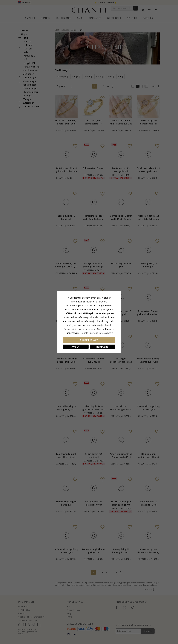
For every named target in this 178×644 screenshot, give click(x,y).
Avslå (76, 347)
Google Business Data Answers (97, 333)
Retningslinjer (71, 329)
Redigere (102, 347)
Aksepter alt (89, 340)
